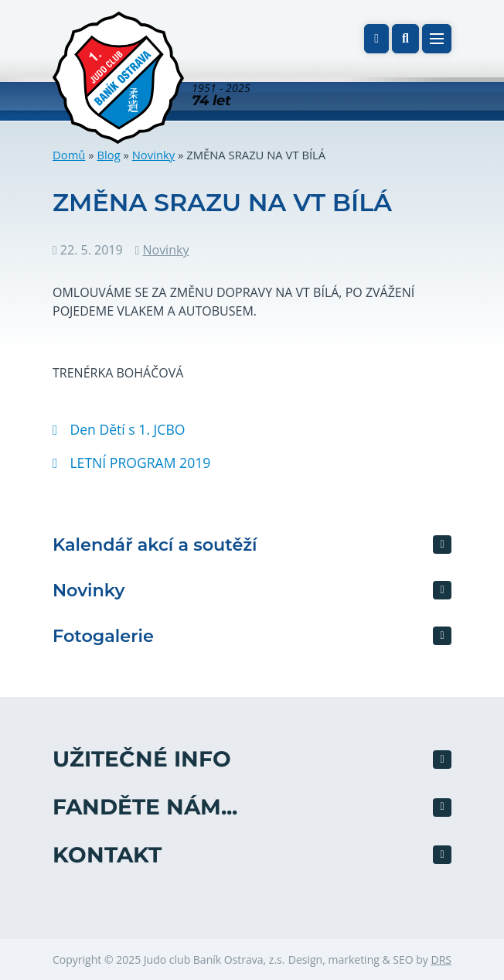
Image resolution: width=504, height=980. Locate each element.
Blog (108, 155)
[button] (405, 39)
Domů (69, 155)
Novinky (153, 155)
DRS (441, 960)
